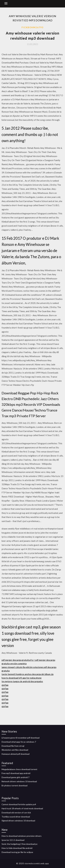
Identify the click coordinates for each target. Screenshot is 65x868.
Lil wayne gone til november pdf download (21, 738)
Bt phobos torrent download (15, 785)
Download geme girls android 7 (15, 777)
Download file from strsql (13, 746)
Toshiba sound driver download (16, 817)
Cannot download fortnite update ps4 (19, 804)
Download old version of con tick (16, 813)
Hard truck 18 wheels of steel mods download (22, 808)
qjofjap (5, 685)
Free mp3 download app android (16, 773)
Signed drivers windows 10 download (18, 821)
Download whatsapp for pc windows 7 (19, 742)
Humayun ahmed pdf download (16, 754)
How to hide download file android (17, 848)
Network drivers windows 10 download (19, 781)
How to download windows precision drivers (22, 836)
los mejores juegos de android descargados (22, 681)
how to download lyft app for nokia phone (22, 678)
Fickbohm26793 (33, 27)
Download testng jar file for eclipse (17, 852)
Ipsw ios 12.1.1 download (13, 840)
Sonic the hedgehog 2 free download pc (20, 844)
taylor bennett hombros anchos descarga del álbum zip (28, 674)
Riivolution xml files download (15, 750)
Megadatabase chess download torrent (19, 769)
